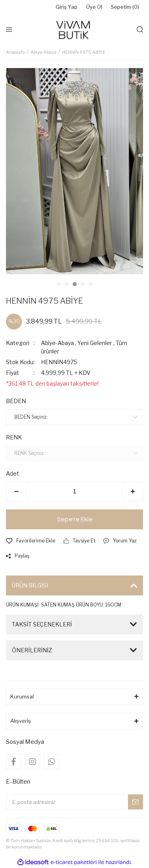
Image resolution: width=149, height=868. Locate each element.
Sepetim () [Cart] (125, 7)
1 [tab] (59, 284)
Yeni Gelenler (95, 343)
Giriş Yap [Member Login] (67, 7)
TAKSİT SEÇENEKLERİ (42, 624)
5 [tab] (91, 284)
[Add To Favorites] (31, 541)
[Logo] (74, 29)
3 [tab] (75, 284)
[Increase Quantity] (133, 492)
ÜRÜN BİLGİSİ (30, 585)
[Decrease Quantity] (16, 492)
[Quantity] (74, 492)
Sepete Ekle (75, 519)
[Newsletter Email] (74, 802)
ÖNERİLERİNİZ (32, 650)
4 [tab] (83, 284)
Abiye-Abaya (57, 343)
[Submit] (135, 802)
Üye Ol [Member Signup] (94, 7)
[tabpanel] (74, 171)
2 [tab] (67, 284)
